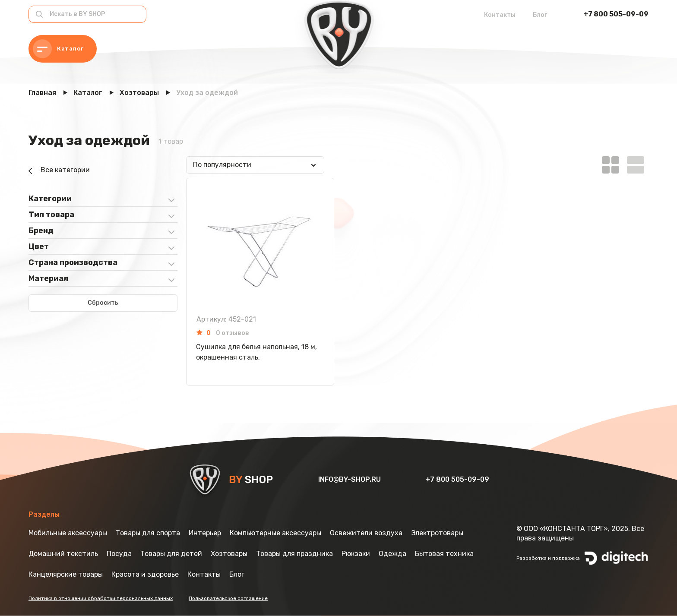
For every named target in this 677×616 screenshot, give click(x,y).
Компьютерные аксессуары (275, 533)
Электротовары (437, 533)
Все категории (59, 171)
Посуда (119, 554)
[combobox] (255, 165)
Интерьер (205, 533)
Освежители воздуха (366, 533)
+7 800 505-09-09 (616, 14)
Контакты (500, 15)
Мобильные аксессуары (68, 533)
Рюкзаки (356, 554)
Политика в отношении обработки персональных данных (101, 598)
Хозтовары (229, 554)
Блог (540, 15)
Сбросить (103, 303)
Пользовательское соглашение (228, 598)
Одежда (392, 554)
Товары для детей (171, 554)
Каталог (58, 49)
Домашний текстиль (63, 554)
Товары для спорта (148, 533)
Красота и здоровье (145, 574)
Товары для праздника (294, 554)
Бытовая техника (444, 554)
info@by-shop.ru (350, 479)
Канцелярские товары (66, 574)
